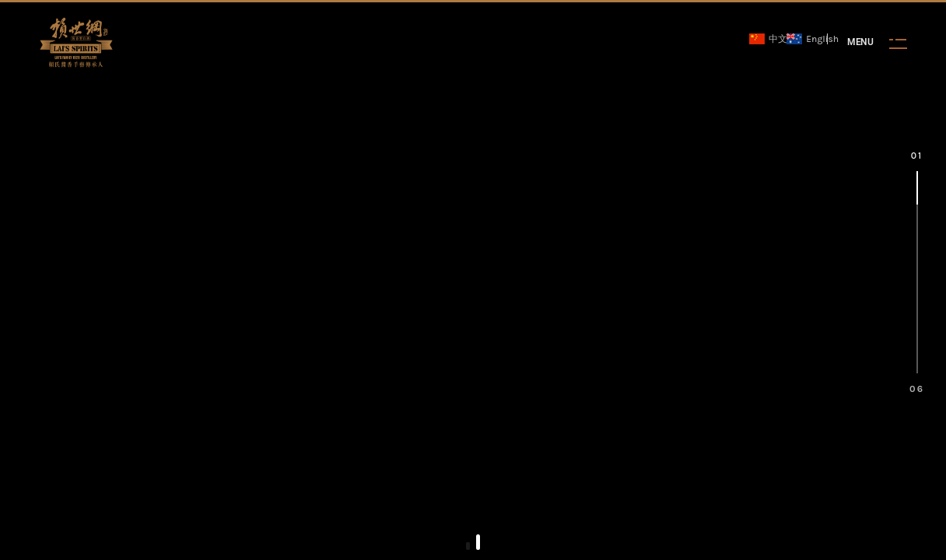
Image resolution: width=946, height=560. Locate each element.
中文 (764, 39)
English (807, 39)
